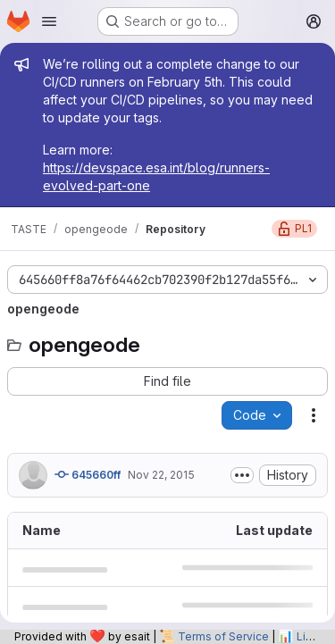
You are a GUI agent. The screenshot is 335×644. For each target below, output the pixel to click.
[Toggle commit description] (242, 475)
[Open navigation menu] (49, 21)
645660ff (88, 474)
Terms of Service (223, 636)
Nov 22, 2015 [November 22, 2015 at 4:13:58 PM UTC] (161, 475)
